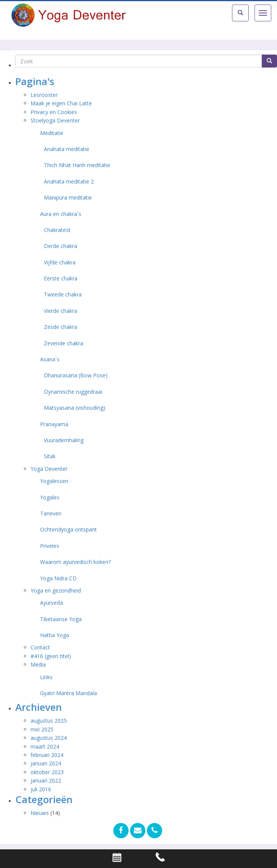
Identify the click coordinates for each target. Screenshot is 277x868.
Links (46, 677)
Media (38, 664)
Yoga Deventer (49, 469)
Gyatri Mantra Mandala (68, 693)
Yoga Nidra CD (58, 578)
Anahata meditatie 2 (69, 181)
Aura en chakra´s (61, 214)
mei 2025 (42, 729)
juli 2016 (41, 789)
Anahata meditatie (67, 149)
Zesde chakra (60, 327)
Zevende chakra (64, 343)
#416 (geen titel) (51, 656)
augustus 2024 (49, 738)
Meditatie (52, 133)
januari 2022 (46, 780)
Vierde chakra (60, 311)
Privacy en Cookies (54, 112)
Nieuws (40, 813)
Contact (40, 647)
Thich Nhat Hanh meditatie (77, 165)
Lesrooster (44, 95)
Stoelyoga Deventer (55, 120)
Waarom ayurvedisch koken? (75, 562)
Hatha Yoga (55, 635)
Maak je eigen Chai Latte (62, 103)
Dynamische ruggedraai (73, 392)
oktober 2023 (47, 772)
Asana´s (50, 359)
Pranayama (54, 424)
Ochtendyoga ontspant (68, 529)
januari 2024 (46, 763)
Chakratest (57, 230)
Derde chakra (60, 246)
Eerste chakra (61, 278)
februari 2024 (47, 755)
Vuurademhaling (64, 440)
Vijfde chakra (60, 262)
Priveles (50, 546)
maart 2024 (45, 746)
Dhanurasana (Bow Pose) (76, 375)
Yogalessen (54, 481)
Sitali (50, 456)
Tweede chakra (63, 294)
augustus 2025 (49, 721)
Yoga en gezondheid (56, 590)
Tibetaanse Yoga (61, 619)
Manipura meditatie (68, 197)
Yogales (50, 497)
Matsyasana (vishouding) (75, 408)
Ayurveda (52, 603)
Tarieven (51, 513)
